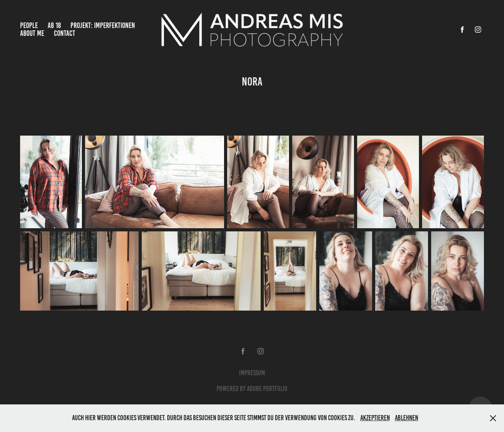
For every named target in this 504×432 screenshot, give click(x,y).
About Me (32, 33)
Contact (65, 33)
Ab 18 (54, 25)
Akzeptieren (375, 418)
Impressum (252, 373)
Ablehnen (407, 418)
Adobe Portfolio (267, 389)
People (29, 25)
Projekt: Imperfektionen (103, 25)
